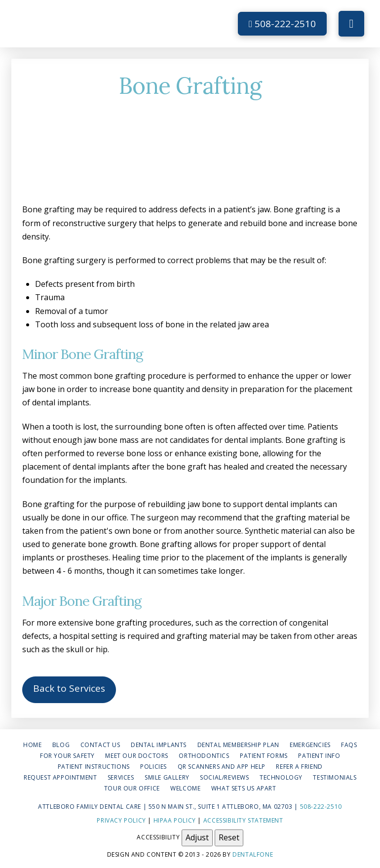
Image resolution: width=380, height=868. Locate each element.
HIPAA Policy (175, 820)
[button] (351, 24)
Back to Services (69, 688)
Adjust (197, 837)
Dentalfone (253, 854)
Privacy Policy (121, 820)
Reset (229, 837)
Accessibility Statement (243, 820)
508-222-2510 (282, 24)
